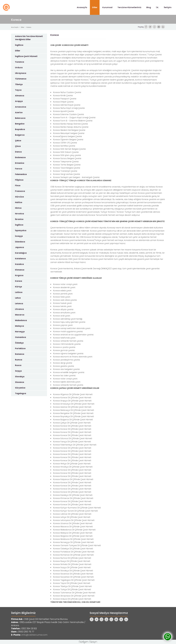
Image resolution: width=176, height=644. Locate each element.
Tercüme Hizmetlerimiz (129, 7)
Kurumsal (107, 7)
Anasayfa (82, 7)
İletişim (168, 7)
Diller (95, 7)
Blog (149, 7)
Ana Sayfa (15, 27)
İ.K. (157, 7)
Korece (29, 27)
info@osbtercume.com (35, 635)
